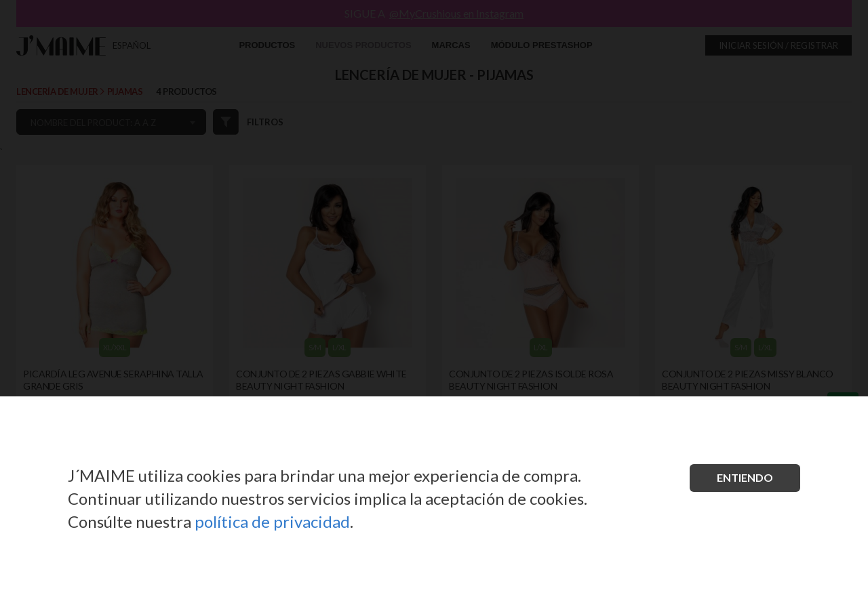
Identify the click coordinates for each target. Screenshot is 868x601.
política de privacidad (272, 521)
